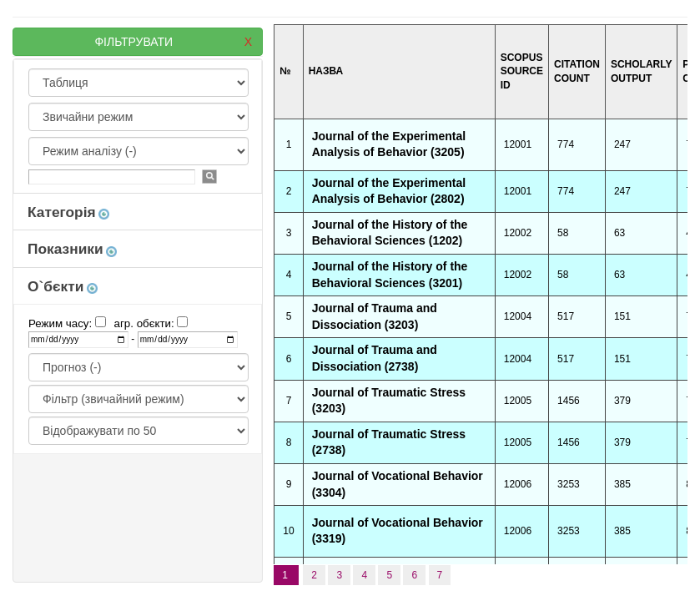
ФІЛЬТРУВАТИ (173, 42)
